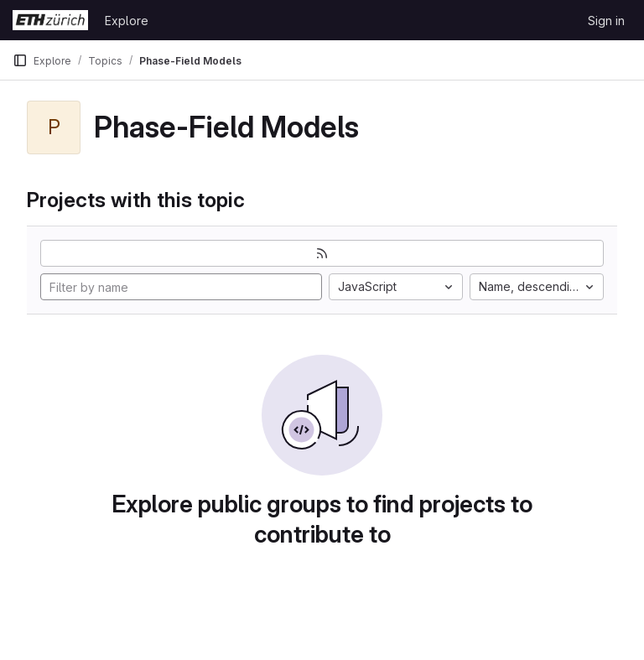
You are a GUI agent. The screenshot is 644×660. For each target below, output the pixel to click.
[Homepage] (50, 20)
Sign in (606, 21)
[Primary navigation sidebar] (20, 60)
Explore (127, 21)
